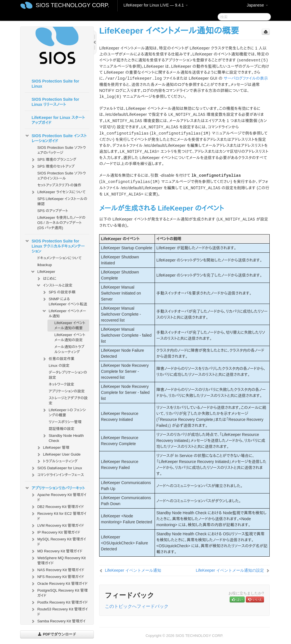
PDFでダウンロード (57, 634)
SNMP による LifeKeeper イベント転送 (64, 301)
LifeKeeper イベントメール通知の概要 (70, 325)
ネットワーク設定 (61, 384)
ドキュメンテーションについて (59, 258)
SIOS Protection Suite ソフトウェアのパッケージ (62, 150)
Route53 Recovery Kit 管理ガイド (59, 611)
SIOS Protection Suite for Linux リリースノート (55, 102)
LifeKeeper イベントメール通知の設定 (70, 337)
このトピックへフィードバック (137, 606)
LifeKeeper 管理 (53, 448)
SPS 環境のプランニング (53, 160)
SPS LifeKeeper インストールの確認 (62, 201)
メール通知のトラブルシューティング (69, 349)
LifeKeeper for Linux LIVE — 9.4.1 (155, 5)
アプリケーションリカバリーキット (55, 488)
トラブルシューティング (57, 461)
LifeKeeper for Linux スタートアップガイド (58, 120)
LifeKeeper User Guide (58, 454)
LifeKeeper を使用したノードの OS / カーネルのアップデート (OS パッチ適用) (61, 223)
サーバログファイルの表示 (246, 78)
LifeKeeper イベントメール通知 (64, 313)
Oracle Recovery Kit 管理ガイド (59, 584)
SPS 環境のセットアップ (52, 166)
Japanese (257, 5)
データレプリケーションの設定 (68, 375)
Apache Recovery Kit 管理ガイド (58, 497)
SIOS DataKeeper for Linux (56, 468)
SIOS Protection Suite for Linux (55, 84)
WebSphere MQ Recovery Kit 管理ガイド (58, 560)
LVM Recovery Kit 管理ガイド (57, 526)
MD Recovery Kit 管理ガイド (56, 551)
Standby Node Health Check (63, 438)
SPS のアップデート (53, 211)
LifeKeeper (43, 272)
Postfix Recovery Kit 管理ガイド (59, 602)
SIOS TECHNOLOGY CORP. (72, 5)
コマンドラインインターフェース (57, 475)
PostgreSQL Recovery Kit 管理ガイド (59, 592)
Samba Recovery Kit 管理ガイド (58, 623)
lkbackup (44, 265)
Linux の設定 (59, 366)
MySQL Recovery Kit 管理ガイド (58, 541)
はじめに (46, 279)
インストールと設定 (54, 285)
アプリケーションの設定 (67, 391)
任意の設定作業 (58, 359)
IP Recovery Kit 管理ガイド (55, 532)
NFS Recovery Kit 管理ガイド (57, 577)
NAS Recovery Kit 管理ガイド (57, 570)
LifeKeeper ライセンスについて (58, 192)
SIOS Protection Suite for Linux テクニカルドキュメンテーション (55, 246)
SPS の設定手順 (59, 292)
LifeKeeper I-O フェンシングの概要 (64, 412)
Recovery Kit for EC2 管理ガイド (58, 516)
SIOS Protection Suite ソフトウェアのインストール (62, 176)
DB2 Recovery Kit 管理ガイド (57, 507)
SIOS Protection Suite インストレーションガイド (56, 138)
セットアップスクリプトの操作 (59, 185)
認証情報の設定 (62, 429)
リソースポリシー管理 (65, 422)
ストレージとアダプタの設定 (68, 401)
